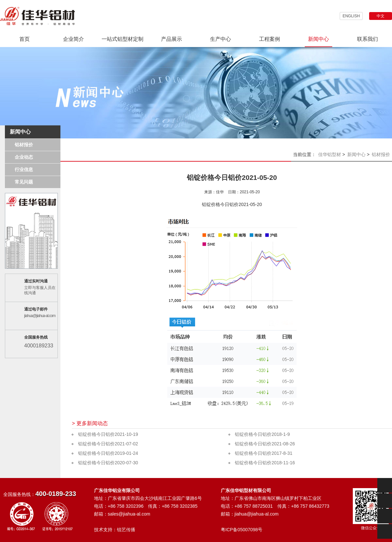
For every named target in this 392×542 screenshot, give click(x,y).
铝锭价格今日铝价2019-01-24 (108, 453)
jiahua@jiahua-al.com (40, 316)
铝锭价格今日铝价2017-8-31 (264, 453)
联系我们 (367, 39)
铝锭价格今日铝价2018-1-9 (262, 434)
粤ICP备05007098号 (242, 530)
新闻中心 (318, 39)
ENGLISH (351, 16)
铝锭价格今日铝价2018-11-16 (265, 463)
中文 (381, 16)
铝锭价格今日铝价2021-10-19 (108, 434)
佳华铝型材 (330, 154)
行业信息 (24, 169)
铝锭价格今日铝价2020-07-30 (108, 463)
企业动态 (24, 157)
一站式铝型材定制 (122, 39)
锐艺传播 (126, 530)
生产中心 (220, 39)
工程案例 (269, 39)
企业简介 (73, 39)
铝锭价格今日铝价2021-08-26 (265, 444)
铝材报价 (24, 145)
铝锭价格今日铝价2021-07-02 (108, 444)
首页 (24, 39)
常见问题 (24, 182)
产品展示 (171, 39)
